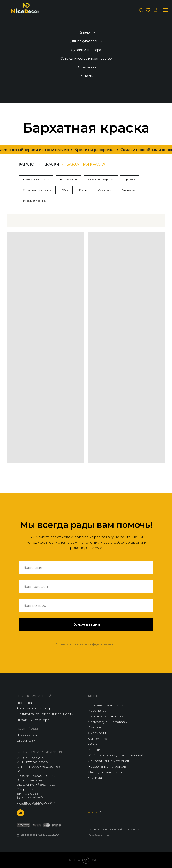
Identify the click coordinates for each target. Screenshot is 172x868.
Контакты (86, 76)
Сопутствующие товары (37, 190)
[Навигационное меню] (165, 10)
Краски (51, 164)
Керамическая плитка (36, 179)
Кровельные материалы (108, 766)
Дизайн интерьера (86, 50)
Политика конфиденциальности (45, 714)
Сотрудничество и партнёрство (86, 59)
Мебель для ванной (35, 201)
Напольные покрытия (101, 179)
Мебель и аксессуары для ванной (116, 755)
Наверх (93, 812)
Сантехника (129, 190)
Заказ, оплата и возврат (36, 708)
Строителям (26, 741)
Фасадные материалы (106, 772)
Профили (130, 179)
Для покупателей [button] (85, 41)
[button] (141, 10)
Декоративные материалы (110, 761)
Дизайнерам (27, 735)
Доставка (24, 703)
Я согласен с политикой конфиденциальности (86, 644)
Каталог (85, 32)
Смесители (105, 190)
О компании (86, 67)
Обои (65, 190)
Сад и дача (97, 778)
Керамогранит (68, 179)
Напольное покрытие (106, 716)
